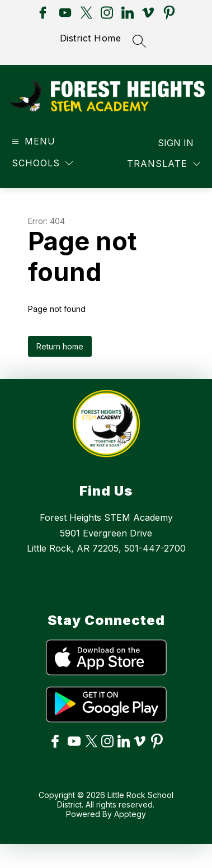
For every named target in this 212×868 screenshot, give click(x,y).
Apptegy (130, 824)
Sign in (176, 153)
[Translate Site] (164, 174)
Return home (60, 356)
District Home (91, 38)
